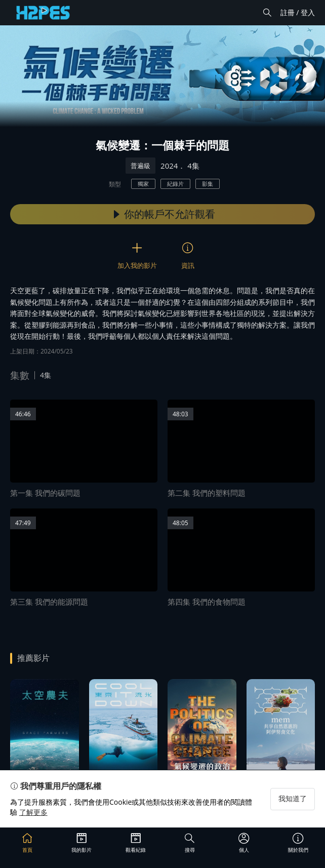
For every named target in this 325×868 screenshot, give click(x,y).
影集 (208, 184)
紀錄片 (175, 184)
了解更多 (33, 812)
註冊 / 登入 (298, 12)
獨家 (143, 184)
